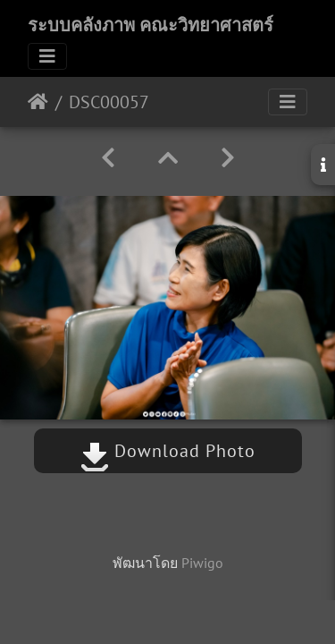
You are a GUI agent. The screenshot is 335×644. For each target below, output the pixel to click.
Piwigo (202, 563)
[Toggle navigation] (47, 56)
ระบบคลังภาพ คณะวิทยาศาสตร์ (151, 25)
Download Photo (168, 451)
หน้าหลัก (38, 102)
